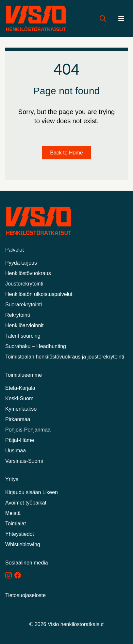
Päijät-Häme (20, 440)
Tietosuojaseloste (25, 595)
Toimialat (16, 524)
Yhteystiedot (20, 534)
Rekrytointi (18, 315)
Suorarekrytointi (24, 305)
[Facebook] (18, 575)
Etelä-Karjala (20, 388)
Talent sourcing (23, 336)
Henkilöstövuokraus (28, 273)
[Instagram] (8, 575)
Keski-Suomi (20, 398)
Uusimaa (16, 451)
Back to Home (66, 153)
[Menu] (121, 19)
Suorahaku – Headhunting (36, 346)
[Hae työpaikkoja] (103, 19)
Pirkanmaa (18, 419)
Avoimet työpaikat (26, 503)
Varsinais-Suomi (24, 461)
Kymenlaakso (21, 409)
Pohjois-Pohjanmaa (28, 430)
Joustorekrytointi (24, 284)
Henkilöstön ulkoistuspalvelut (39, 294)
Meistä (13, 513)
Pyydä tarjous (21, 263)
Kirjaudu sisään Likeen (32, 492)
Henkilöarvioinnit (24, 325)
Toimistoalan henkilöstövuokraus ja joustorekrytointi (65, 357)
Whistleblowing (23, 544)
